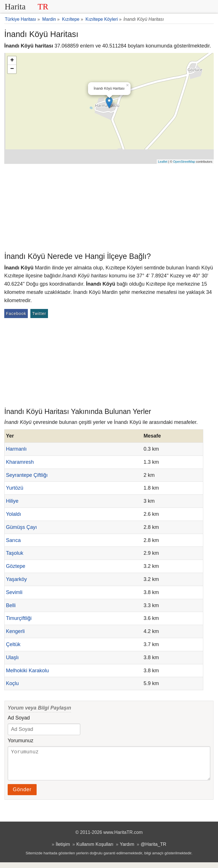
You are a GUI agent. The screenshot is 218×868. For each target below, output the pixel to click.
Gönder (22, 795)
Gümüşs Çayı (21, 527)
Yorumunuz (20, 741)
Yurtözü (15, 488)
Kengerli (15, 631)
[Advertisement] (109, 207)
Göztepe (16, 566)
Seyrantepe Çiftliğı (27, 475)
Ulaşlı (12, 657)
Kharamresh (20, 462)
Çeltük (13, 644)
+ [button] (12, 61)
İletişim (63, 850)
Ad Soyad (19, 718)
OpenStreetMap (184, 162)
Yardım (127, 850)
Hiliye (12, 501)
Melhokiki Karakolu (27, 671)
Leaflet (163, 162)
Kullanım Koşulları (95, 850)
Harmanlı (16, 449)
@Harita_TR (154, 850)
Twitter (39, 314)
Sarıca (13, 540)
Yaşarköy (16, 579)
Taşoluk (15, 553)
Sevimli (14, 592)
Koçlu (12, 683)
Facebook (16, 314)
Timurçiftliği (19, 618)
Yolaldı (13, 514)
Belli (11, 605)
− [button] (12, 69)
